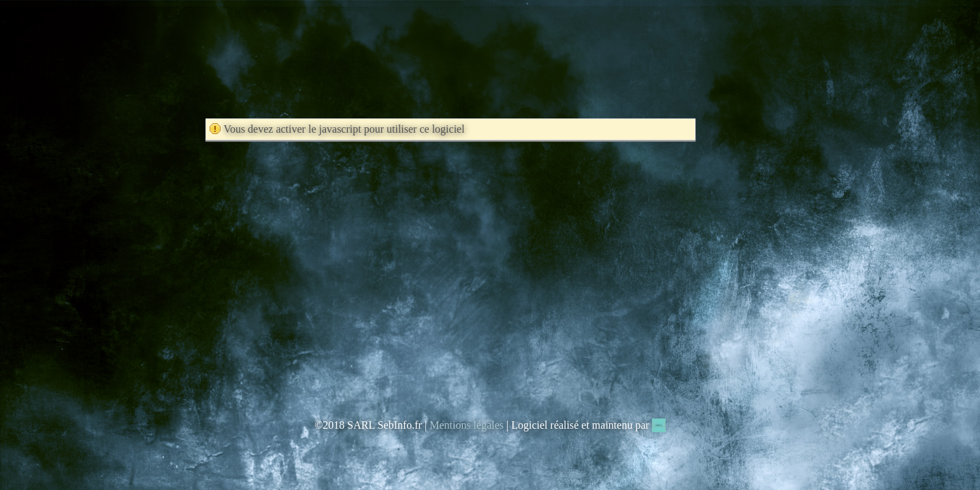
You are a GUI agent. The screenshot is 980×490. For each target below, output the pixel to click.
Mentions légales (467, 425)
